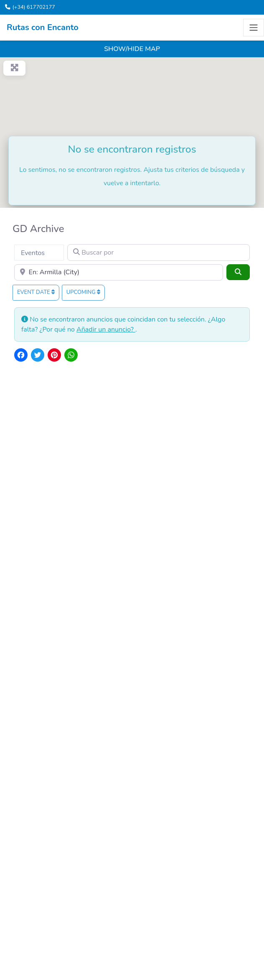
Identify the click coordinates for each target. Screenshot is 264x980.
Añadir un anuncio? (106, 329)
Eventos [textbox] (33, 253)
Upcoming (83, 292)
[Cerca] (119, 273)
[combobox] (39, 253)
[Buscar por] (159, 253)
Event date (36, 292)
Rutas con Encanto (43, 27)
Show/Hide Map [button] (132, 49)
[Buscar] (238, 272)
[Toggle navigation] (254, 28)
